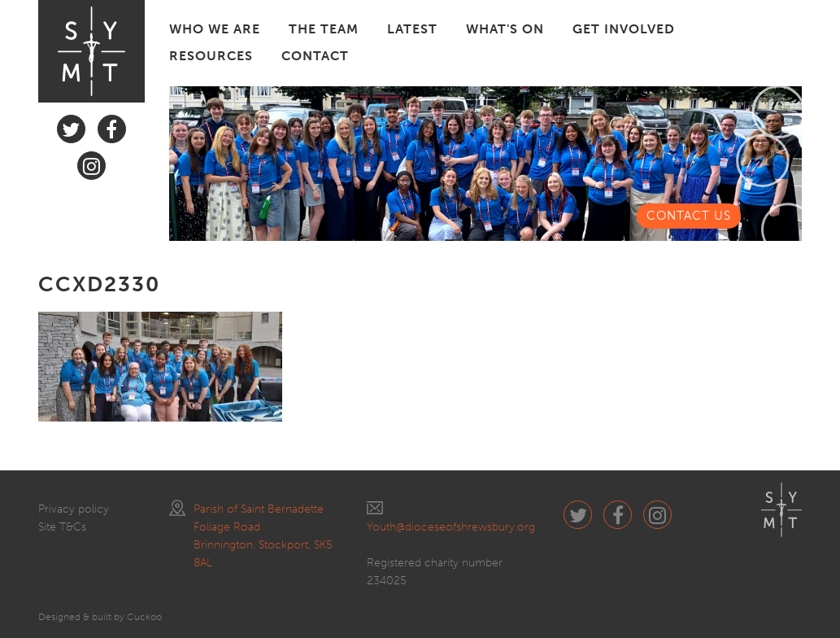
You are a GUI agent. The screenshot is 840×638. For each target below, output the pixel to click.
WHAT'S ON (505, 29)
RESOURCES (211, 56)
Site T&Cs (62, 527)
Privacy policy (74, 509)
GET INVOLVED (624, 29)
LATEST (412, 29)
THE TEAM (324, 29)
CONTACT (315, 56)
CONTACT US (689, 216)
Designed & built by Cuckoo (100, 617)
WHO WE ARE (215, 29)
